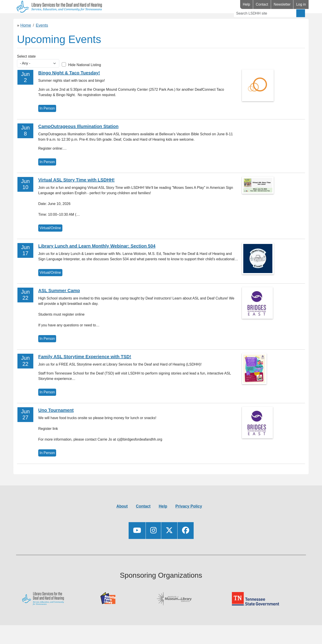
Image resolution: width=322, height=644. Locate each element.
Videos (117, 20)
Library (27, 20)
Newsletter (282, 4)
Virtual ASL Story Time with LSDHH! (76, 193)
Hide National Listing (85, 78)
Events (90, 20)
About (122, 519)
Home (26, 39)
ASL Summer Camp (59, 304)
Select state (26, 70)
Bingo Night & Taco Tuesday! (69, 86)
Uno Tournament (56, 423)
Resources (59, 20)
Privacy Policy (189, 519)
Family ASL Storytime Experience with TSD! (85, 370)
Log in (301, 4)
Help (247, 4)
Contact (262, 4)
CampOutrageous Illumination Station (78, 140)
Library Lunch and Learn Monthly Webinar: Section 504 (97, 259)
